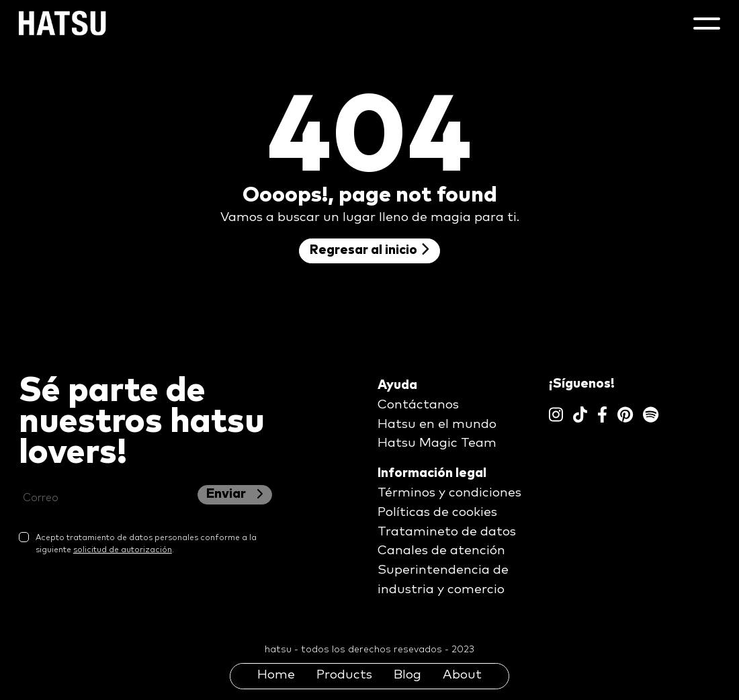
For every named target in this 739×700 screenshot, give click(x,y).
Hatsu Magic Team (437, 443)
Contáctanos (418, 405)
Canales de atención (441, 551)
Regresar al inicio (369, 250)
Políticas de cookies (437, 512)
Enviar (235, 494)
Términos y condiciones (449, 493)
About (462, 675)
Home (276, 675)
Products (344, 675)
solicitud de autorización (123, 550)
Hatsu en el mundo (437, 424)
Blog (407, 675)
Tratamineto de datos (447, 532)
